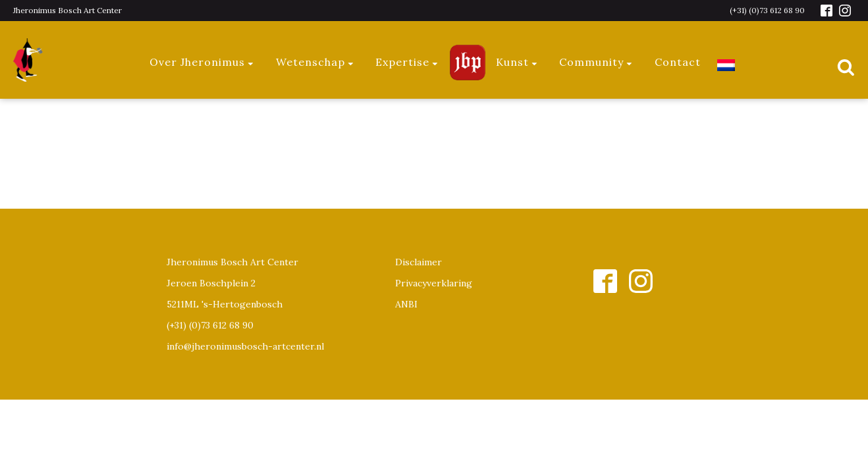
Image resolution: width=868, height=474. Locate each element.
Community (596, 62)
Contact (678, 62)
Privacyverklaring (434, 283)
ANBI (406, 304)
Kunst (517, 62)
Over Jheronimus (202, 62)
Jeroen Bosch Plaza (468, 62)
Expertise (407, 62)
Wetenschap (315, 62)
